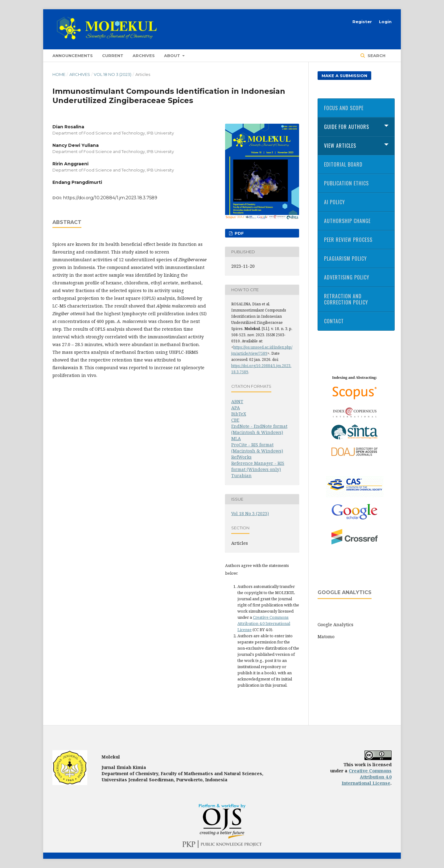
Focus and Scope (344, 108)
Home (59, 74)
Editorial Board (343, 164)
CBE (235, 420)
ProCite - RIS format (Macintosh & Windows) (257, 448)
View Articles (340, 146)
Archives (144, 56)
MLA (236, 438)
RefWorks (241, 457)
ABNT (237, 401)
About (173, 56)
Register (362, 22)
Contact (334, 321)
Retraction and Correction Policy (346, 299)
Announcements (73, 56)
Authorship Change (347, 221)
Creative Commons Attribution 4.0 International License (264, 623)
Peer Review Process (348, 240)
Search (376, 56)
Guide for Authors (347, 127)
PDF (239, 233)
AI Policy (335, 202)
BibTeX (239, 414)
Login (385, 22)
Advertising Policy (347, 277)
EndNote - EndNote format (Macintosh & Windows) (259, 429)
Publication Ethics (346, 183)
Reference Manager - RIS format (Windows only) (258, 466)
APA (236, 408)
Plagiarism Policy (345, 258)
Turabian (241, 475)
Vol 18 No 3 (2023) (113, 74)
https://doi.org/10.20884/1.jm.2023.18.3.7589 (110, 198)
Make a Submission (344, 76)
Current (113, 56)
